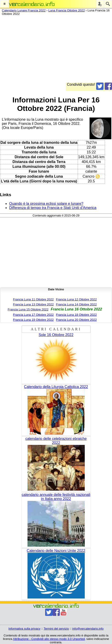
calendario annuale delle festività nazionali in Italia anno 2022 (56, 497)
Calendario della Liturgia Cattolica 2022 (56, 387)
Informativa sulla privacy (24, 629)
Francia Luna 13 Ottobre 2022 (33, 304)
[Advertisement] (56, 51)
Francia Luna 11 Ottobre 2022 (33, 299)
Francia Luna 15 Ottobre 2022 (28, 309)
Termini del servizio (56, 629)
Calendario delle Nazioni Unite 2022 (56, 551)
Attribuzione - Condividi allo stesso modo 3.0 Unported (49, 639)
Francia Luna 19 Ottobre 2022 (33, 320)
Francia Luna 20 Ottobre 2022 (76, 320)
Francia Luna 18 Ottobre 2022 (76, 315)
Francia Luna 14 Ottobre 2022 (76, 304)
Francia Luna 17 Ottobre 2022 (33, 315)
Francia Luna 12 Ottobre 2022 (76, 299)
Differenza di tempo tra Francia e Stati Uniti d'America (53, 208)
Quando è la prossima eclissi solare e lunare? (46, 204)
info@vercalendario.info (88, 629)
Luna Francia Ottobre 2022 (67, 10)
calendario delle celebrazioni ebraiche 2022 (56, 441)
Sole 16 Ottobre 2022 (56, 335)
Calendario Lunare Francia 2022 (24, 10)
